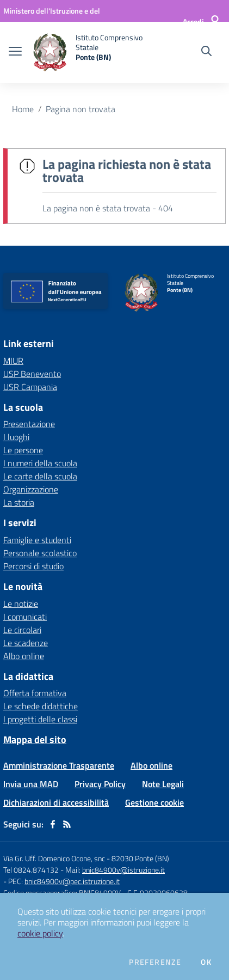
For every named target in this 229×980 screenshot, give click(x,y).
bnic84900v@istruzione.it (123, 870)
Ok (206, 962)
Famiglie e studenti (37, 540)
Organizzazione (31, 489)
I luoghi (16, 437)
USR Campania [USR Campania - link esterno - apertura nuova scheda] (30, 387)
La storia (19, 502)
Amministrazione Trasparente (59, 765)
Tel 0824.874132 (31, 870)
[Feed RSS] (67, 824)
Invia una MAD (31, 784)
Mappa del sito (35, 739)
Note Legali (163, 784)
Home (23, 109)
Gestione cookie (154, 802)
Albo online (24, 656)
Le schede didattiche (41, 706)
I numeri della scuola (40, 463)
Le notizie (21, 604)
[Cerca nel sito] (206, 52)
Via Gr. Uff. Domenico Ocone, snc (54, 858)
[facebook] (53, 824)
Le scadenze (26, 643)
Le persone (23, 450)
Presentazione (29, 424)
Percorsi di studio (33, 566)
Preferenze (155, 962)
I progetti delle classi (40, 719)
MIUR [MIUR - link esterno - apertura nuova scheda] (13, 361)
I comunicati (25, 617)
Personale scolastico (40, 553)
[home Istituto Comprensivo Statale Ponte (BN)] (91, 52)
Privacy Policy (100, 784)
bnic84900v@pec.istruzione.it (72, 881)
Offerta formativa (35, 693)
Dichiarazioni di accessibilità (56, 802)
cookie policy (40, 933)
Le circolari (22, 630)
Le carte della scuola (40, 476)
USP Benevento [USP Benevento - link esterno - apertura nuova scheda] (32, 374)
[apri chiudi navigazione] (15, 52)
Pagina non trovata (81, 109)
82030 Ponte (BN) (140, 858)
